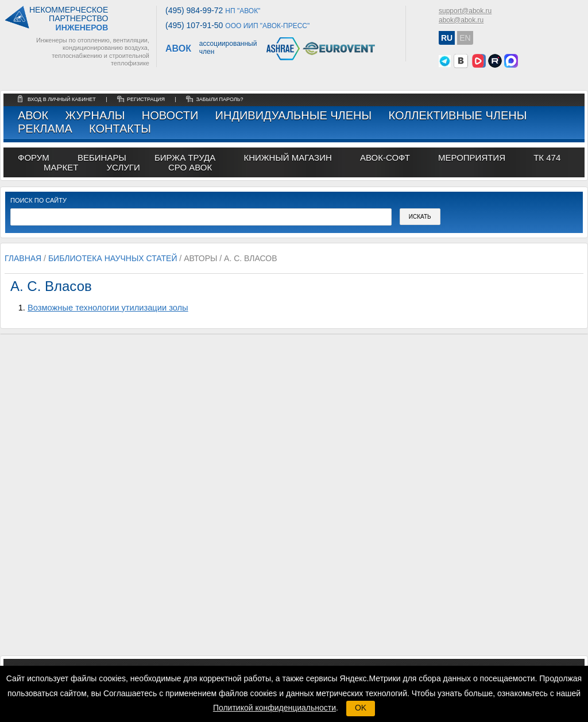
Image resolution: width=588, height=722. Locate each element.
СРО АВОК (190, 167)
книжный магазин (287, 158)
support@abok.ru (465, 11)
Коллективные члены (457, 115)
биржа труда (185, 158)
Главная (23, 258)
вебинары (102, 158)
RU (447, 38)
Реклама (45, 129)
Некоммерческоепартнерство (69, 19)
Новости (170, 115)
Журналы (95, 115)
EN (465, 38)
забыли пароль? (219, 99)
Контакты (120, 129)
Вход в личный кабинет (62, 99)
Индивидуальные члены (294, 115)
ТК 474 (547, 158)
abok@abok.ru (461, 20)
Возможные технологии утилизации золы (108, 308)
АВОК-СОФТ (385, 158)
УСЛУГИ (123, 167)
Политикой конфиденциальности (274, 708)
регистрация (146, 99)
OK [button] (361, 708)
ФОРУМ (34, 158)
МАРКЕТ (61, 167)
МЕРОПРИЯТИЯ (472, 158)
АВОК (33, 115)
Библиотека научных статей (113, 258)
